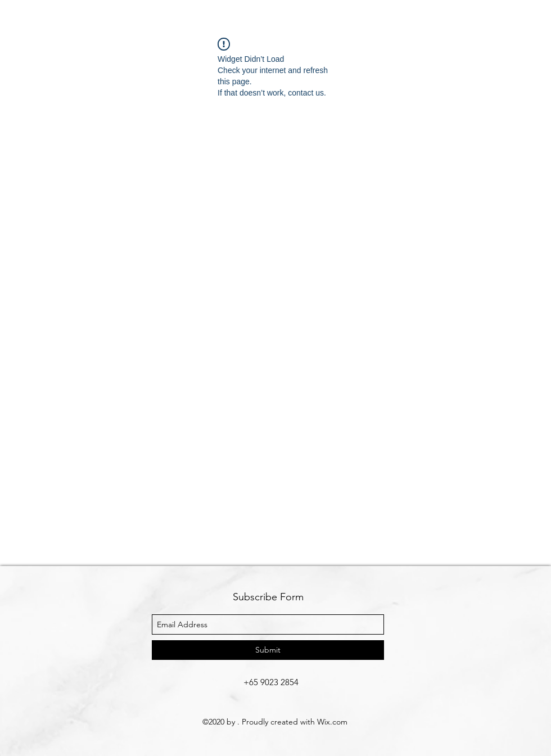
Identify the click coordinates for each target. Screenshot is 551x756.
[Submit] (268, 650)
